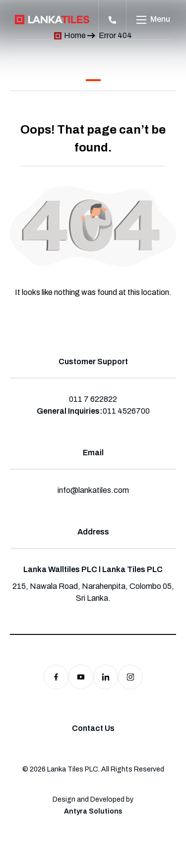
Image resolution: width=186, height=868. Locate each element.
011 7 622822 (93, 399)
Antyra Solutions (93, 811)
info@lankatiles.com (93, 490)
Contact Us (93, 728)
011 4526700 (126, 411)
